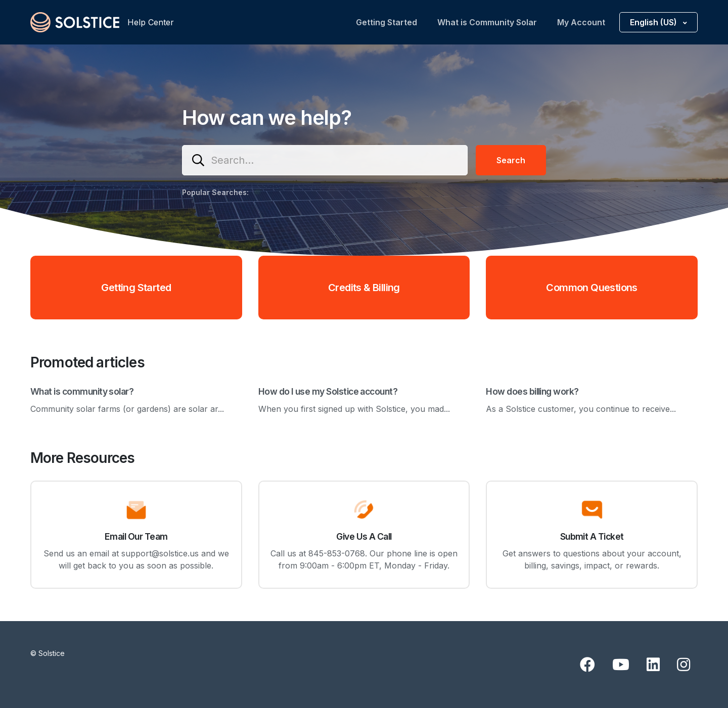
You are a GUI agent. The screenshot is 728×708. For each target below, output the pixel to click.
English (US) (654, 22)
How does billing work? (532, 391)
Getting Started (386, 22)
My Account (581, 22)
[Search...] (325, 160)
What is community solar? (82, 391)
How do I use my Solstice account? (328, 391)
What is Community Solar (487, 22)
